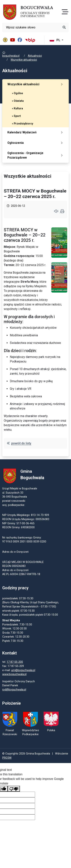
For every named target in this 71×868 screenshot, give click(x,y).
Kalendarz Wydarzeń (36, 132)
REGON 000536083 (14, 566)
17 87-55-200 (15, 662)
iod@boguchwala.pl (14, 690)
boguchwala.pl (11, 56)
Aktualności (35, 56)
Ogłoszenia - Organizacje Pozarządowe (36, 155)
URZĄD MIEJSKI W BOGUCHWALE (23, 562)
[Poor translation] (14, 789)
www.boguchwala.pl (14, 674)
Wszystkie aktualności (24, 60)
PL (55, 40)
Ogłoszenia (36, 143)
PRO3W (7, 758)
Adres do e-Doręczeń (15, 570)
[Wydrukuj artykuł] (62, 212)
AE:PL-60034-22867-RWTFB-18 (21, 574)
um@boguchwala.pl (23, 670)
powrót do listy (19, 443)
